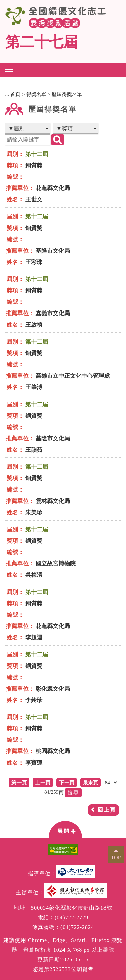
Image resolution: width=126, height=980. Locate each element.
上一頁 (43, 782)
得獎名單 (36, 94)
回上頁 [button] (107, 810)
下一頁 (67, 782)
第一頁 (19, 782)
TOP (116, 857)
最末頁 (91, 782)
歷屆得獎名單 (67, 94)
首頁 (15, 94)
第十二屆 (37, 154)
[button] (9, 69)
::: (7, 94)
